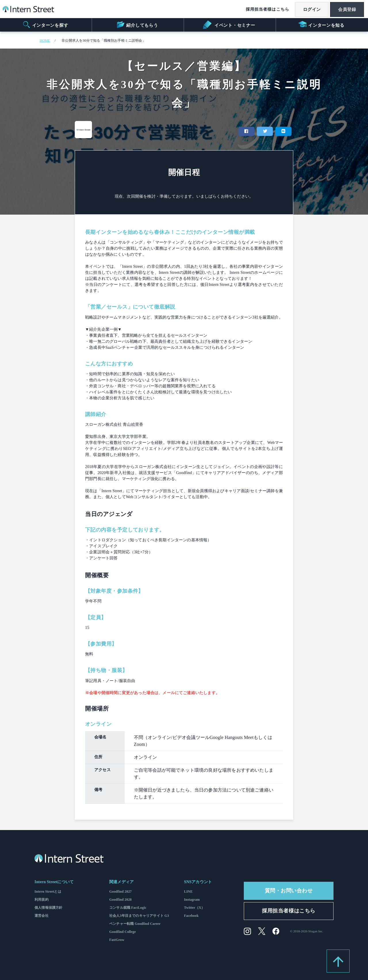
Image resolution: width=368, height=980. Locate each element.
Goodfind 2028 (120, 900)
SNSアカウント (198, 882)
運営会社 (42, 916)
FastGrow (117, 940)
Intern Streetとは (48, 892)
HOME (45, 41)
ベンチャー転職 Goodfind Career (135, 924)
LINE (188, 892)
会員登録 (346, 9)
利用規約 (42, 900)
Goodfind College (123, 932)
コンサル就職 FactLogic (128, 908)
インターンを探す (45, 25)
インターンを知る (321, 25)
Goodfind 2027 (120, 892)
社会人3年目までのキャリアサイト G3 (139, 916)
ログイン (309, 9)
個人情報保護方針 (48, 908)
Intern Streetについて (54, 882)
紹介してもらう (137, 25)
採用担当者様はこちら (264, 9)
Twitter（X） (194, 908)
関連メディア (121, 882)
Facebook (191, 916)
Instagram (192, 900)
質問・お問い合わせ (289, 891)
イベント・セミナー (229, 25)
